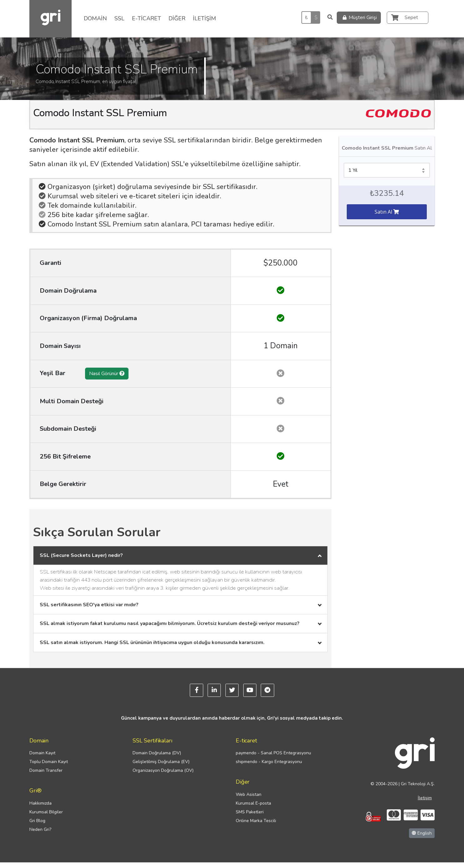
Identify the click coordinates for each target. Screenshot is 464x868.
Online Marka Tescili (256, 826)
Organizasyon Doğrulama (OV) (163, 776)
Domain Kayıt (42, 759)
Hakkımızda (40, 809)
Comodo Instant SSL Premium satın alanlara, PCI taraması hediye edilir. (156, 224)
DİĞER (177, 18)
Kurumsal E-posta (253, 809)
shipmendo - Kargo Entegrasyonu (269, 767)
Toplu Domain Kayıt (49, 767)
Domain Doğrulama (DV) (157, 759)
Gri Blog (37, 826)
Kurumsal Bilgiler (46, 818)
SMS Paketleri (250, 818)
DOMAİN (95, 18)
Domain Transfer (46, 776)
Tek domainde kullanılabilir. (88, 206)
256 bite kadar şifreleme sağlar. (94, 215)
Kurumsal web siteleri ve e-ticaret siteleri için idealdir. (130, 196)
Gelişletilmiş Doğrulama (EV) (161, 767)
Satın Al (387, 212)
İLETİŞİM (204, 18)
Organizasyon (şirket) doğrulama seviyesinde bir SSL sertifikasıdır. (148, 187)
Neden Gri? (40, 835)
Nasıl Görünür (107, 374)
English (422, 839)
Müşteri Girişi (359, 18)
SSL (119, 18)
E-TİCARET (146, 18)
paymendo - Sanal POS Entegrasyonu (273, 759)
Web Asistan (249, 800)
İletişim (425, 804)
